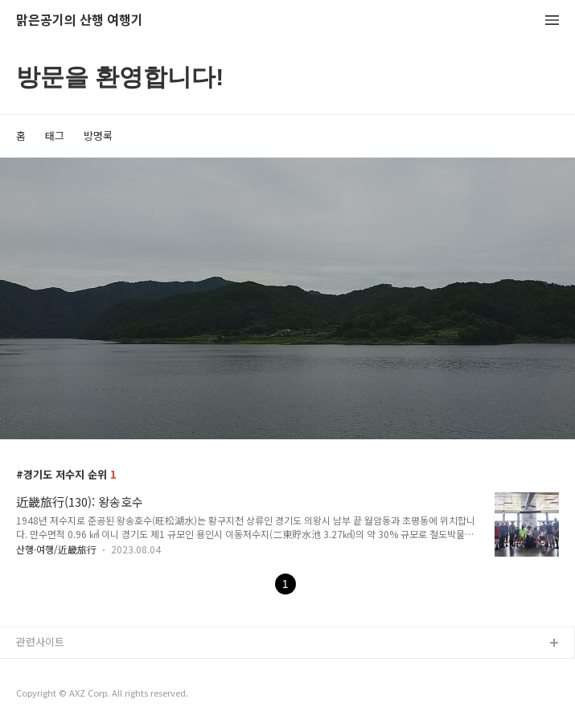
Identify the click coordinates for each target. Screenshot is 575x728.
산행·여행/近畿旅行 (56, 549)
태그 (55, 136)
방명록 (98, 136)
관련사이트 (40, 642)
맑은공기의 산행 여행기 (80, 21)
